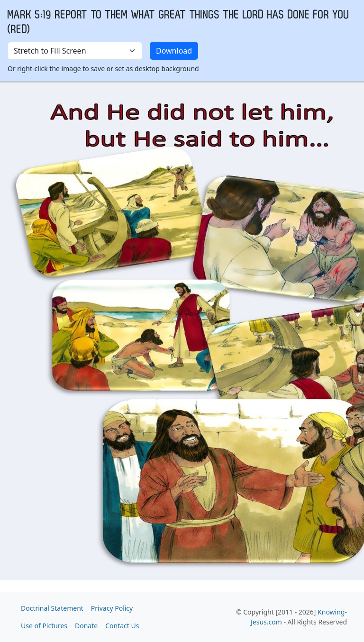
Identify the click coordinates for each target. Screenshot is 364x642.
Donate (86, 626)
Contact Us (122, 626)
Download (174, 51)
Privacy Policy (112, 608)
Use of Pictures (44, 626)
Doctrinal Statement (52, 608)
